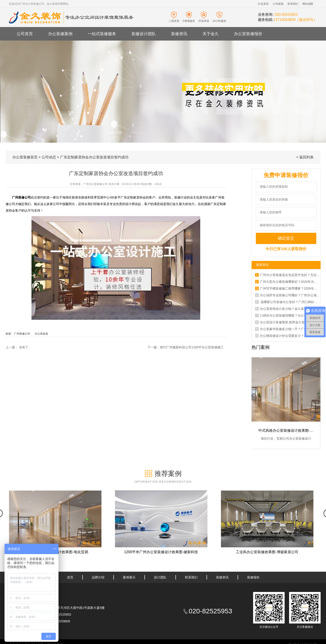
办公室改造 (41, 334)
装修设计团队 (144, 34)
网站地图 (308, 4)
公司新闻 (278, 4)
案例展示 (129, 577)
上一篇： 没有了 (17, 347)
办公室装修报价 (248, 34)
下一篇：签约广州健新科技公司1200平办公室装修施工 (185, 347)
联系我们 (293, 4)
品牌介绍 (98, 577)
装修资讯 (179, 34)
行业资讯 (263, 4)
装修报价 (253, 577)
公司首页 (25, 34)
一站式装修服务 (102, 34)
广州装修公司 (22, 334)
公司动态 (49, 157)
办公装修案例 (60, 34)
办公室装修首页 (25, 157)
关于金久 (211, 34)
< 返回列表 (305, 157)
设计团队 (160, 577)
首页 (70, 577)
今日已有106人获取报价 (286, 249)
